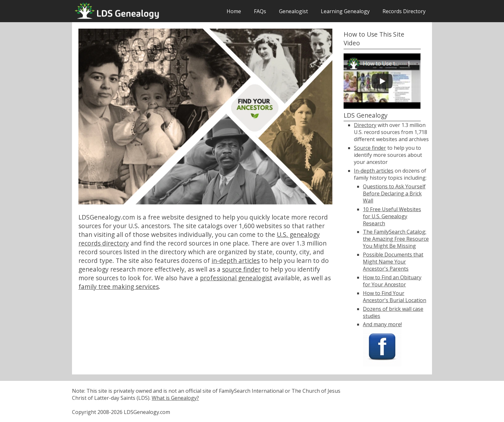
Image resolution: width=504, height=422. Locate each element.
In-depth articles (374, 171)
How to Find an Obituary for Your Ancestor (392, 281)
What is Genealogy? (175, 398)
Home (234, 11)
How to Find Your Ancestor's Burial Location (395, 297)
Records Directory (404, 11)
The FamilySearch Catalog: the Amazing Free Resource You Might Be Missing (396, 239)
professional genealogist (236, 278)
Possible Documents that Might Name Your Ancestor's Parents (393, 262)
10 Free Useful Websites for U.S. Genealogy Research (392, 216)
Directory (365, 125)
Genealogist (293, 11)
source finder (241, 269)
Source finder (370, 148)
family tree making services (119, 287)
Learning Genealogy (345, 11)
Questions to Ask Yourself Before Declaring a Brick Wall (394, 193)
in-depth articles (236, 260)
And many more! (382, 324)
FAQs (260, 11)
